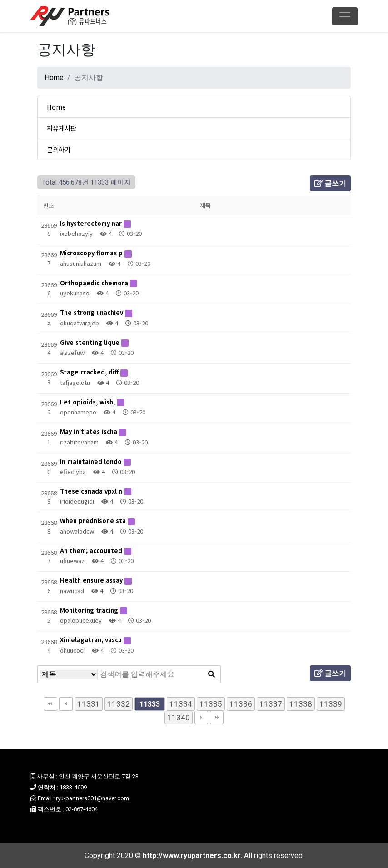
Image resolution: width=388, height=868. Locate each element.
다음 (201, 718)
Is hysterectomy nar (92, 223)
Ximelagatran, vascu (92, 640)
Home (54, 77)
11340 (179, 718)
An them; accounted (92, 551)
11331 (89, 704)
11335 (211, 704)
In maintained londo (92, 461)
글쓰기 (330, 183)
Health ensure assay (92, 580)
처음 (50, 704)
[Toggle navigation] (345, 16)
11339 (331, 704)
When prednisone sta (94, 521)
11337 (271, 704)
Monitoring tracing (90, 610)
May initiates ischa (90, 432)
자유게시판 (62, 128)
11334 (181, 704)
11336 (241, 704)
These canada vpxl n (92, 491)
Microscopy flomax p (92, 253)
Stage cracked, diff (90, 372)
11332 (119, 704)
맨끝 (217, 718)
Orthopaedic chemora (95, 283)
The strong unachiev (92, 312)
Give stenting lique (91, 342)
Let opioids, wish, (88, 402)
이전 (66, 704)
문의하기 (59, 149)
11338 (301, 704)
